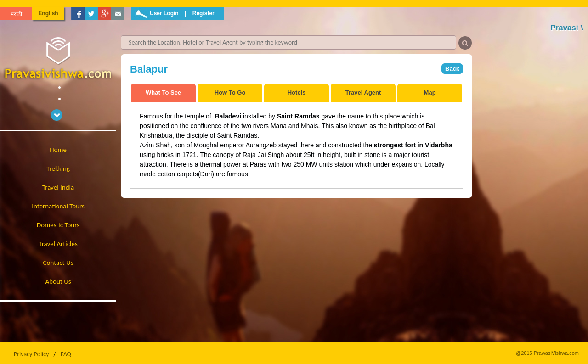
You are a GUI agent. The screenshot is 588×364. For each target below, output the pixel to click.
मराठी (16, 14)
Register (204, 13)
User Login (164, 13)
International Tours (58, 206)
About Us (58, 281)
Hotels (297, 92)
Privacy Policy (31, 354)
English (48, 13)
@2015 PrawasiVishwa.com (547, 353)
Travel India (58, 187)
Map (430, 92)
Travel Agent (363, 92)
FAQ (66, 354)
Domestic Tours (58, 225)
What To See (163, 92)
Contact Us (58, 263)
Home (58, 150)
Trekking (58, 168)
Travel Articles (58, 244)
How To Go (230, 92)
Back (452, 69)
